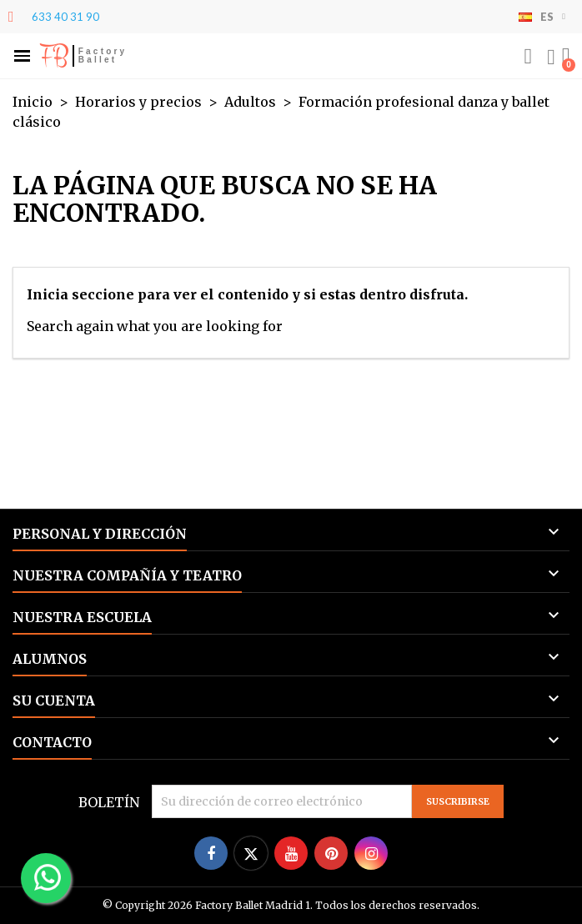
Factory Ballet (103, 55)
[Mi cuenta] (551, 58)
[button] (22, 56)
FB (54, 56)
